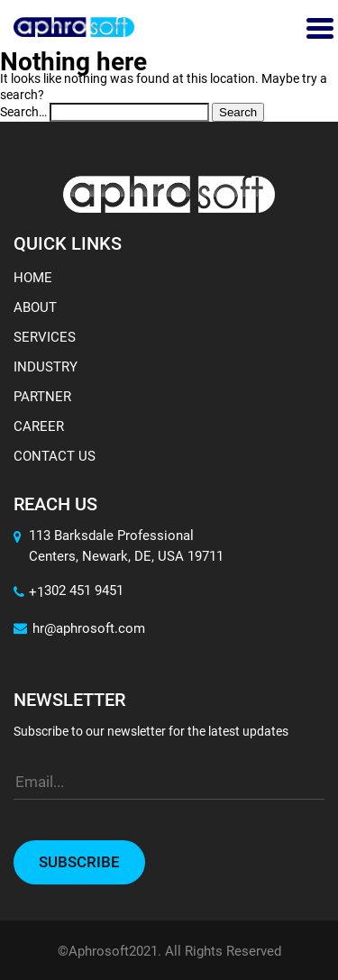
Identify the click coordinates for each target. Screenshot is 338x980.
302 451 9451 (84, 591)
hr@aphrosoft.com (79, 628)
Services (45, 337)
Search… (23, 112)
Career (39, 426)
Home (33, 278)
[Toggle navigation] (318, 27)
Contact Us (55, 456)
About (35, 307)
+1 (29, 592)
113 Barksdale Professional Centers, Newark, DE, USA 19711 (126, 546)
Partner (42, 397)
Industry (46, 367)
